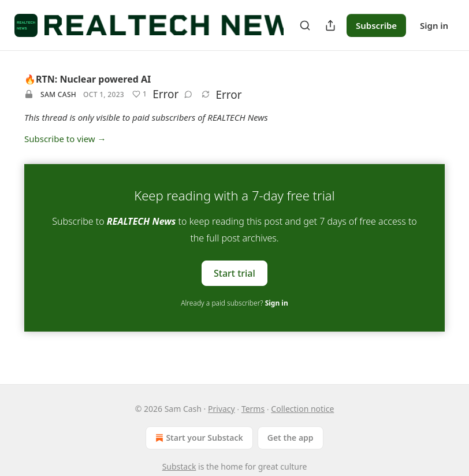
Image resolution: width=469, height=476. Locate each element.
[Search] (305, 25)
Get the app (291, 438)
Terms (253, 409)
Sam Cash (58, 94)
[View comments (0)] (188, 94)
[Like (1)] (139, 94)
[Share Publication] (330, 25)
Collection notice (302, 409)
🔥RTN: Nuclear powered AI (88, 79)
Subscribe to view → (65, 139)
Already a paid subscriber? (234, 303)
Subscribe (376, 25)
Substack (179, 466)
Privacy (222, 409)
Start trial (234, 273)
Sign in (434, 25)
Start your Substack (198, 438)
